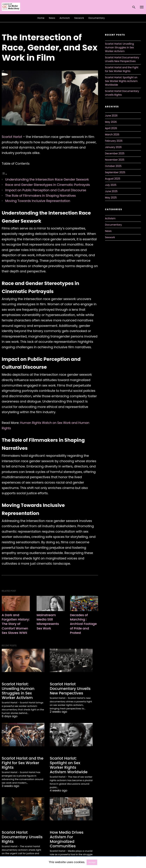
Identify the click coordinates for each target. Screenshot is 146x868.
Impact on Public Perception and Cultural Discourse (46, 190)
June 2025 (111, 191)
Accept (92, 862)
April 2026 (111, 128)
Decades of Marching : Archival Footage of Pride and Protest (84, 624)
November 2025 (115, 160)
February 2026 (114, 141)
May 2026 (111, 122)
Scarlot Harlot (12, 137)
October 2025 (113, 166)
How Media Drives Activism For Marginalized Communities (65, 833)
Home (41, 18)
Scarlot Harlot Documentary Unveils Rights (21, 831)
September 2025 (115, 172)
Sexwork (79, 18)
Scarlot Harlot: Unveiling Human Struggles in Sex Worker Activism (23, 693)
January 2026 (113, 147)
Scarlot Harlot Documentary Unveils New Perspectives (69, 693)
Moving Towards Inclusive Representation (38, 201)
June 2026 (111, 116)
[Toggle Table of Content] (4, 174)
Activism (65, 18)
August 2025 (113, 179)
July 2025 (111, 185)
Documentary (97, 18)
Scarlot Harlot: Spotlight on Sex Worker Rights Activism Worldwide (70, 762)
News (52, 18)
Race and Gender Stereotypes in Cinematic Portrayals (48, 185)
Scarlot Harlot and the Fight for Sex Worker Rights (21, 762)
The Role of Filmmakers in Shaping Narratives (41, 196)
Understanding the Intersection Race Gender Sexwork (47, 179)
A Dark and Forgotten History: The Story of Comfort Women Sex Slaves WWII (15, 626)
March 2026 (112, 135)
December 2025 (115, 153)
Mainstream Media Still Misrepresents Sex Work (48, 621)
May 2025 (111, 198)
